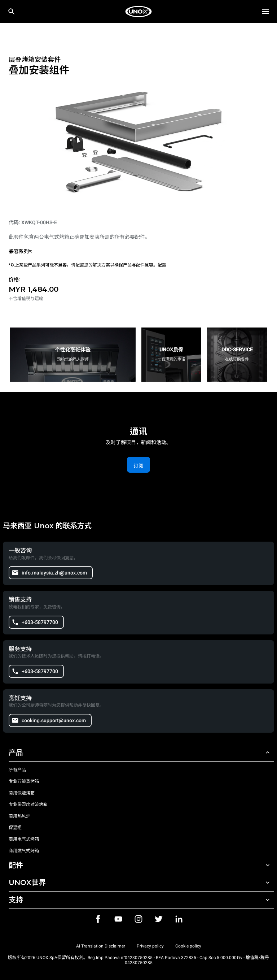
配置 (162, 265)
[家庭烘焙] (138, 12)
